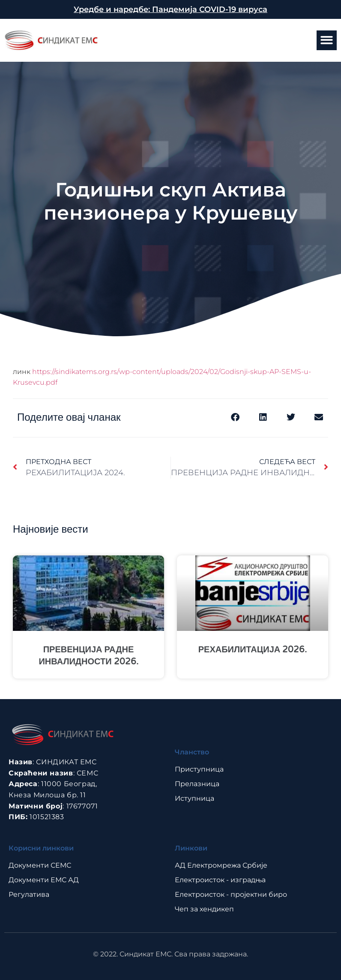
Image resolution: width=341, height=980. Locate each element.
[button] (327, 41)
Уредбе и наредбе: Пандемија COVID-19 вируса (170, 9)
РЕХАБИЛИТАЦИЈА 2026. (253, 650)
